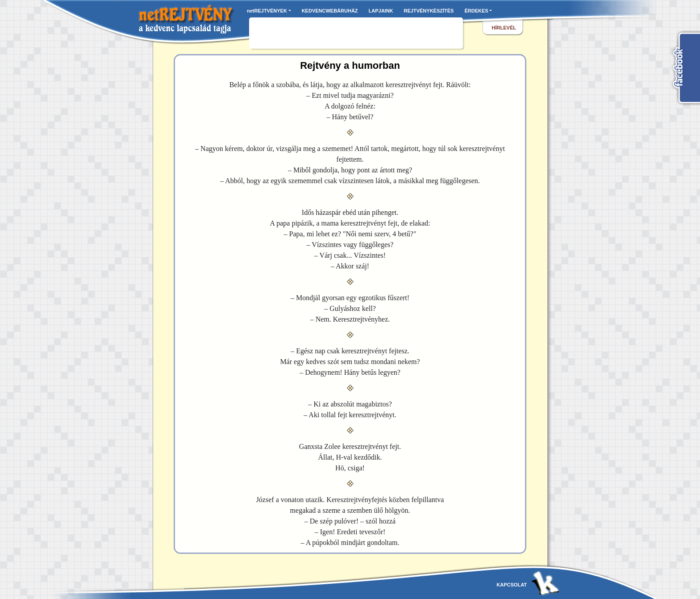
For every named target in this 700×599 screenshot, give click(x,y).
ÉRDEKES (476, 11)
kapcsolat (512, 585)
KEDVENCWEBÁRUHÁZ (330, 11)
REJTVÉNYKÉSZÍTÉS (429, 11)
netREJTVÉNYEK (267, 11)
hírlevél (504, 28)
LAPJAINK (381, 11)
